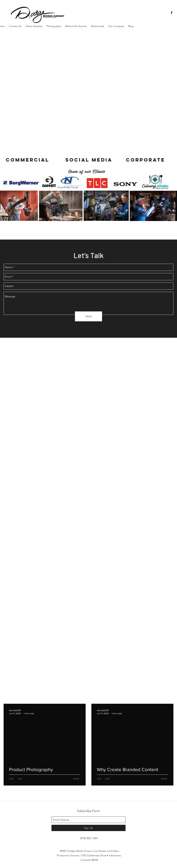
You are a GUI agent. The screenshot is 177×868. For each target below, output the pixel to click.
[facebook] (172, 13)
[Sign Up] (88, 828)
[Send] (88, 316)
